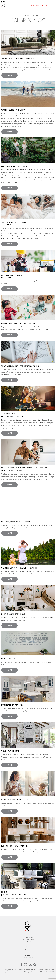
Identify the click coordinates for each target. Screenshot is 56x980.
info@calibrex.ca (28, 949)
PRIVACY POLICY (47, 972)
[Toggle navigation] (53, 5)
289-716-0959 (28, 958)
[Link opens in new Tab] (22, 965)
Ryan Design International (30, 972)
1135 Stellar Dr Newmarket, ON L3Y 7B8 (28, 940)
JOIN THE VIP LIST (39, 5)
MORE (9, 75)
